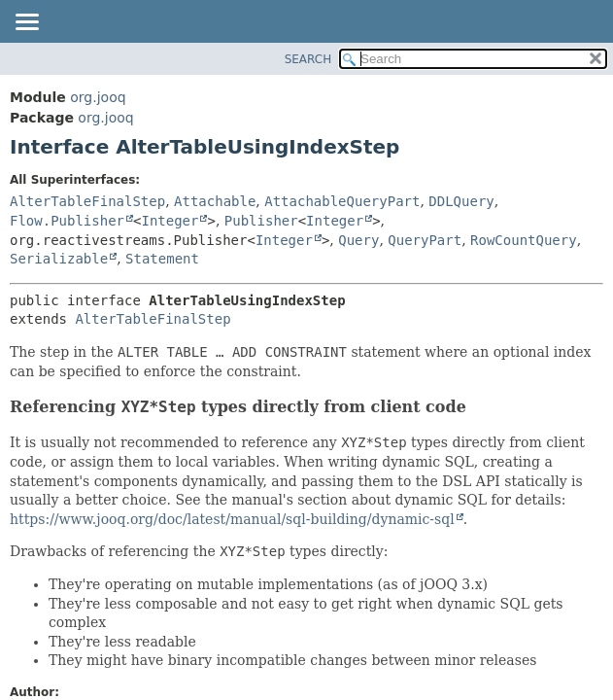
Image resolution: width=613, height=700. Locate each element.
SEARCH (308, 59)
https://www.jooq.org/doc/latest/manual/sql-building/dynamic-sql (232, 519)
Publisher (261, 221)
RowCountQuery (524, 240)
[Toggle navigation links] (26, 23)
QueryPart (425, 240)
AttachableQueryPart (342, 201)
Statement (162, 259)
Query (358, 240)
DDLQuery (461, 201)
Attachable (215, 201)
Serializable (59, 259)
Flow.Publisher (67, 221)
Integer (170, 221)
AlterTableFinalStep (87, 201)
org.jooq (98, 97)
